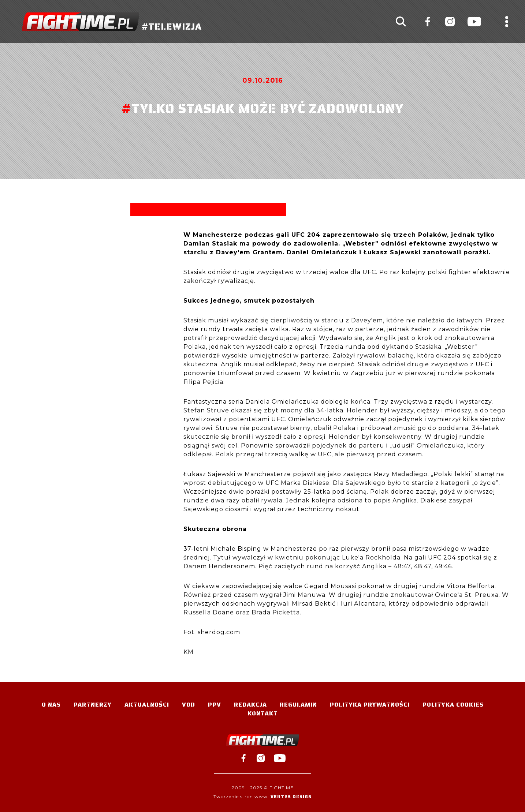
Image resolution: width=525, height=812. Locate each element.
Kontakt (263, 713)
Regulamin (298, 705)
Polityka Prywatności (370, 705)
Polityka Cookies (453, 705)
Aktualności (147, 705)
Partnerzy (93, 705)
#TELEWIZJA (112, 22)
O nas (51, 705)
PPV (215, 705)
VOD (189, 705)
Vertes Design (291, 796)
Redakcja (250, 705)
